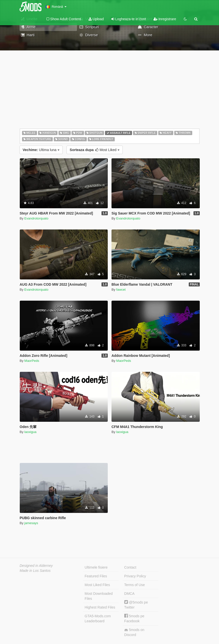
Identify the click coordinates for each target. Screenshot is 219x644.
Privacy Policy (135, 576)
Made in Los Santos (35, 571)
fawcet (121, 290)
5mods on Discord (134, 632)
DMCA (129, 594)
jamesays (31, 523)
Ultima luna (41, 150)
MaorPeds (32, 361)
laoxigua (30, 432)
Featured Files (96, 576)
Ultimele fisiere (96, 567)
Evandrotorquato (36, 218)
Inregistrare (165, 19)
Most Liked (95, 150)
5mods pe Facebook (134, 618)
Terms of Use (134, 585)
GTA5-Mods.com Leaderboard (98, 619)
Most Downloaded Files (99, 596)
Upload (96, 19)
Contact (130, 567)
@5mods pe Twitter (136, 605)
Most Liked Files (97, 585)
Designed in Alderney (36, 566)
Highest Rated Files (100, 607)
